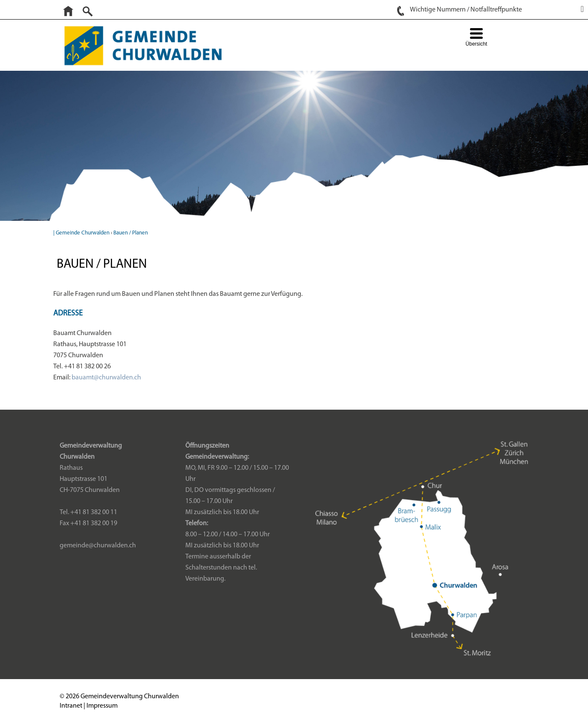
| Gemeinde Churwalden (81, 233)
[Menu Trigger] (476, 38)
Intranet (71, 706)
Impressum (102, 706)
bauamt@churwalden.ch (106, 378)
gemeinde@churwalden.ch (98, 546)
